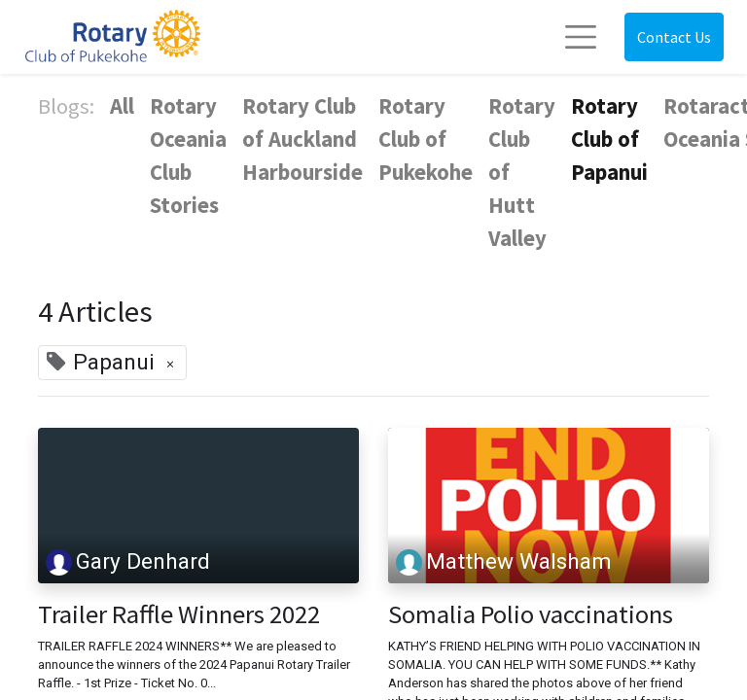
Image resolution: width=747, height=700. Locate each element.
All (122, 106)
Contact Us (674, 37)
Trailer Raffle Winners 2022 (179, 614)
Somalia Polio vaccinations (531, 614)
